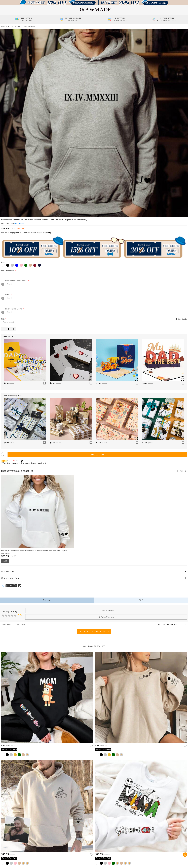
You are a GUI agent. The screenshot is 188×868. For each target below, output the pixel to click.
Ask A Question (106, 617)
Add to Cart (97, 455)
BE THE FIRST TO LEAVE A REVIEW (94, 632)
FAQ (141, 600)
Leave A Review (106, 610)
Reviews (47, 600)
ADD (5, 561)
